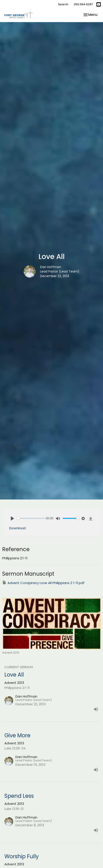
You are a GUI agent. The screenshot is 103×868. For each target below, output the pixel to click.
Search (63, 4)
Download (17, 528)
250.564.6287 (83, 4)
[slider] (31, 518)
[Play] (12, 518)
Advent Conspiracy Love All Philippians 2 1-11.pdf (43, 583)
